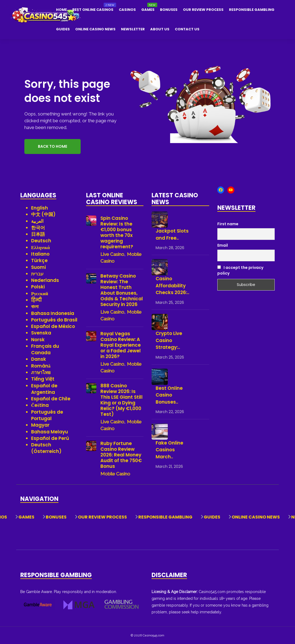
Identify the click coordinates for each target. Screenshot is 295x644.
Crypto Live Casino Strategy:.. (169, 340)
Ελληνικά (40, 247)
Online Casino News (95, 29)
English (40, 208)
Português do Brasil (54, 320)
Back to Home (53, 146)
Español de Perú (50, 438)
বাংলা (35, 307)
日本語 (38, 234)
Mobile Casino (115, 474)
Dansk (39, 359)
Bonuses (169, 10)
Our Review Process (203, 10)
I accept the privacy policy (240, 270)
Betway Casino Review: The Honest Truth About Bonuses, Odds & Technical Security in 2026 (122, 290)
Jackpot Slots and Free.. (172, 234)
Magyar (40, 425)
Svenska (41, 333)
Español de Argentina (44, 389)
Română (41, 366)
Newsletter (133, 29)
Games (148, 10)
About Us (160, 29)
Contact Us (187, 29)
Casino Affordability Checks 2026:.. (172, 286)
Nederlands (45, 280)
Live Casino (112, 254)
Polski (38, 287)
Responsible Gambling (252, 10)
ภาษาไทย (41, 372)
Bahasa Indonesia (53, 313)
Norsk (38, 340)
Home (61, 10)
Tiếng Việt (43, 379)
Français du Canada (45, 349)
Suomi (38, 267)
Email (223, 245)
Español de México (53, 326)
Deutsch (41, 241)
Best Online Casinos (93, 10)
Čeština (40, 405)
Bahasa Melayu (50, 432)
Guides (63, 29)
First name (228, 224)
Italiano (40, 254)
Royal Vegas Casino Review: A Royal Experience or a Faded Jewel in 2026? (121, 345)
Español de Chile (51, 399)
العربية (37, 221)
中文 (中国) (43, 214)
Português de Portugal (47, 415)
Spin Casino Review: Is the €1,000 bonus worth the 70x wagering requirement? (117, 233)
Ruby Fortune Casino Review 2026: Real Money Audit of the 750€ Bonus (121, 455)
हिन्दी (36, 300)
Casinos (127, 10)
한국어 (38, 228)
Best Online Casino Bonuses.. (169, 395)
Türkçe (39, 260)
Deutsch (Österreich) (46, 448)
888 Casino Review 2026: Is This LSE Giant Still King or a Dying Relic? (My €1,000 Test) (122, 400)
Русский (40, 294)
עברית (37, 274)
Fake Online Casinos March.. (169, 450)
